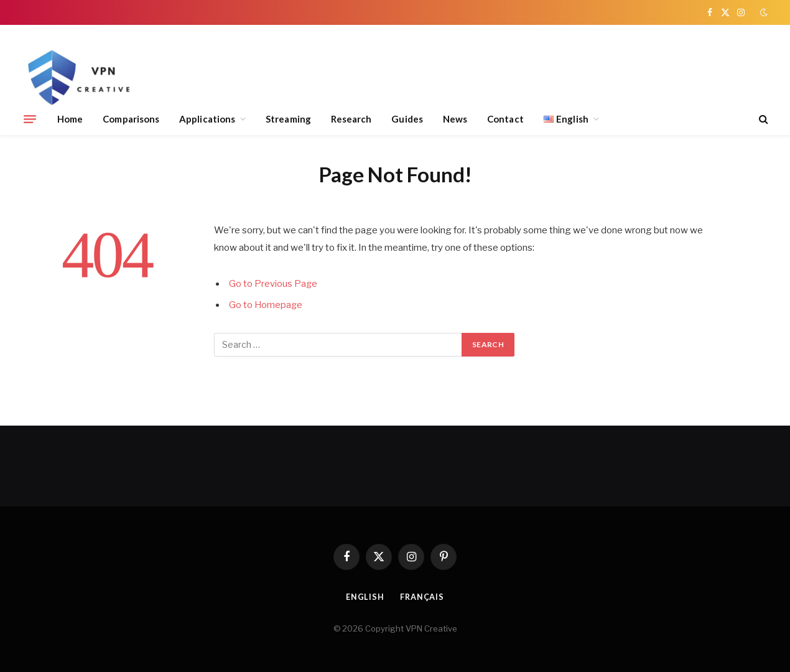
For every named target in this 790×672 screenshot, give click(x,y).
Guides (407, 119)
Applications (207, 119)
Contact (505, 119)
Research (351, 119)
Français (422, 597)
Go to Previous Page (273, 284)
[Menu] (30, 119)
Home (70, 119)
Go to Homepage (266, 305)
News (455, 119)
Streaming (288, 119)
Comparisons (131, 119)
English (365, 597)
